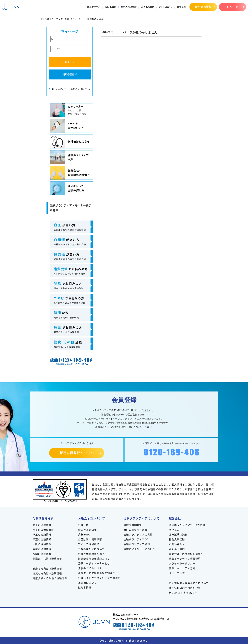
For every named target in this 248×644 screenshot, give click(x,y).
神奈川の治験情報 (43, 530)
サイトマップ (177, 573)
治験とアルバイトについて (139, 549)
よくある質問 (148, 7)
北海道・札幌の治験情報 (47, 559)
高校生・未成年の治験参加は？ (97, 573)
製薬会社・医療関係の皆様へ (186, 554)
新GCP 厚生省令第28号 (183, 593)
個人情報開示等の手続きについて (189, 583)
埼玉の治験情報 (42, 534)
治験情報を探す (43, 518)
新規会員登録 (203, 7)
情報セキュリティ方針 (182, 568)
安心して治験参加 (89, 544)
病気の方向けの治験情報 (47, 573)
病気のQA (84, 534)
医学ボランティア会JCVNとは (187, 525)
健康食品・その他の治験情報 (50, 578)
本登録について (87, 583)
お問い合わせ (166, 7)
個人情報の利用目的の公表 (185, 588)
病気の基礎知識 (129, 7)
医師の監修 (111, 7)
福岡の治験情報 (42, 554)
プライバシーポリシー (182, 563)
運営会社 (182, 7)
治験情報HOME (133, 525)
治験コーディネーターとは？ (95, 563)
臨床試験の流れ (178, 534)
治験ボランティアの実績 (138, 534)
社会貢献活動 (177, 539)
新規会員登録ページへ (77, 453)
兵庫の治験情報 (42, 549)
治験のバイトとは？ (90, 568)
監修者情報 (85, 587)
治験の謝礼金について (91, 549)
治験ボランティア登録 (137, 544)
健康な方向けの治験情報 (47, 568)
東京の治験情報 (42, 525)
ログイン (232, 7)
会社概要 (174, 530)
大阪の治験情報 (42, 544)
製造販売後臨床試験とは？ (94, 559)
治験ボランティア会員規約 (185, 559)
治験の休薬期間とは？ (91, 554)
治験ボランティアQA (136, 539)
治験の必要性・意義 (135, 530)
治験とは (84, 525)
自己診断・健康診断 (90, 539)
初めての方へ (94, 7)
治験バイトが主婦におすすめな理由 (99, 578)
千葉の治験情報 (42, 539)
